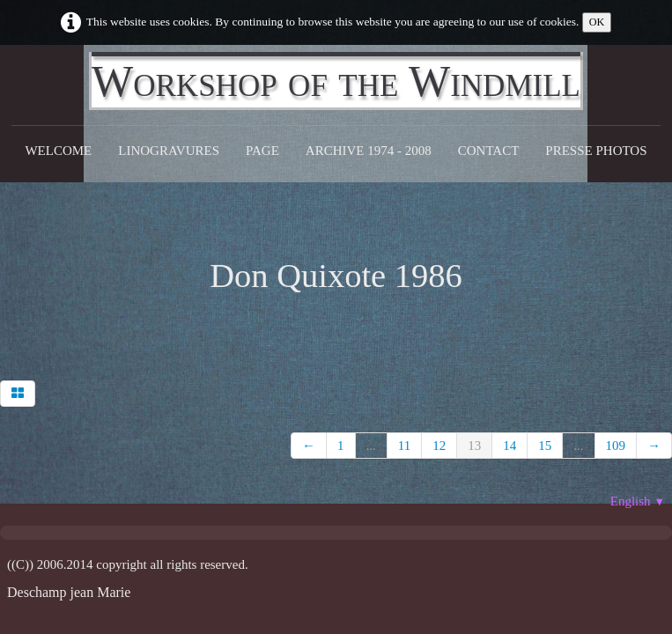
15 (545, 446)
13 (474, 446)
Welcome (58, 151)
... (371, 446)
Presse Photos (596, 151)
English (638, 501)
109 (616, 446)
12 (439, 446)
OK (597, 22)
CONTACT (489, 151)
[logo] (336, 81)
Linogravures (169, 151)
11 (404, 446)
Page (262, 151)
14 (510, 446)
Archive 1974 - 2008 (369, 151)
